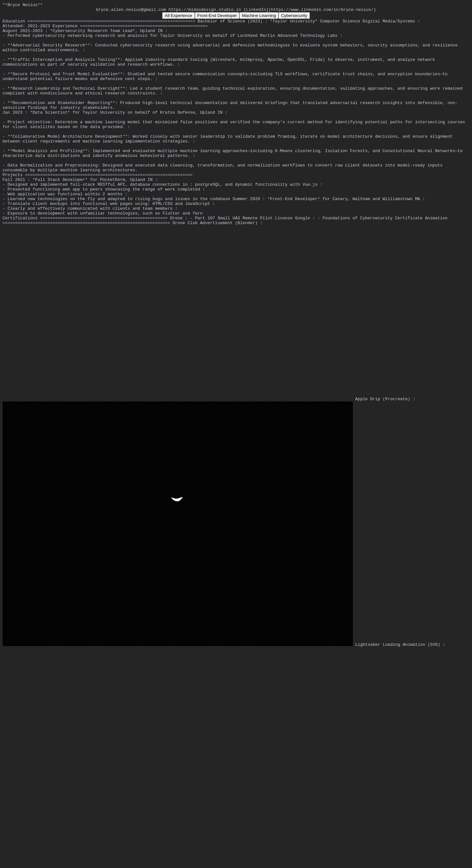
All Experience (178, 17)
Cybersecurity (294, 17)
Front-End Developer (217, 17)
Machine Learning (259, 17)
